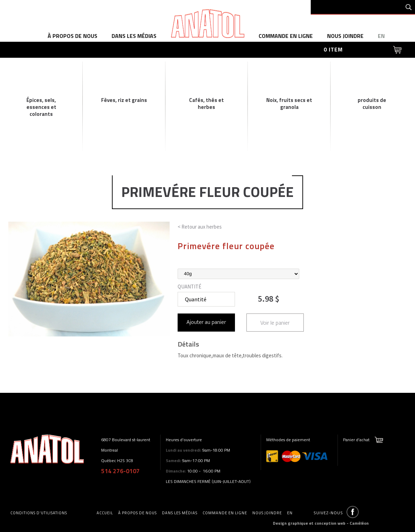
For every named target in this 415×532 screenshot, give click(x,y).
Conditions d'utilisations (39, 513)
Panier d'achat (356, 440)
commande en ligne (286, 36)
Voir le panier (275, 323)
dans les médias (134, 36)
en (381, 36)
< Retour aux (200, 227)
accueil (105, 513)
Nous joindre (345, 36)
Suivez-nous (328, 513)
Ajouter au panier (206, 322)
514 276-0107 (120, 471)
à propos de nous (72, 36)
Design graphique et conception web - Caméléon (321, 523)
